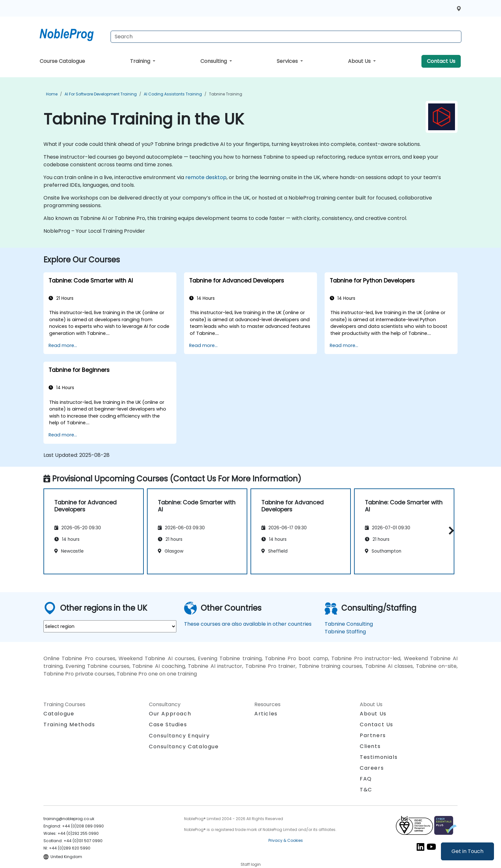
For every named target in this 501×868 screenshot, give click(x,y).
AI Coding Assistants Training (173, 94)
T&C (366, 790)
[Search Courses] (286, 37)
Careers (372, 768)
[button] (450, 530)
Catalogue (59, 714)
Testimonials (379, 757)
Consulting (214, 61)
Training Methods (69, 725)
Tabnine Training (226, 94)
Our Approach (170, 714)
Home (52, 94)
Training (141, 61)
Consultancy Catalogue (184, 747)
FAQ (366, 779)
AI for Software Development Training (101, 94)
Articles (266, 714)
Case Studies (168, 725)
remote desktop (206, 177)
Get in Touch (467, 851)
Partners (373, 735)
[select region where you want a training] (110, 626)
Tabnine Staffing (345, 632)
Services (288, 61)
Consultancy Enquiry (179, 736)
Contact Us (441, 61)
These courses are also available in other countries (248, 624)
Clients (370, 746)
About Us (360, 61)
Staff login (251, 864)
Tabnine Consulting (349, 624)
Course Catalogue (62, 61)
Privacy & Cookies (286, 840)
